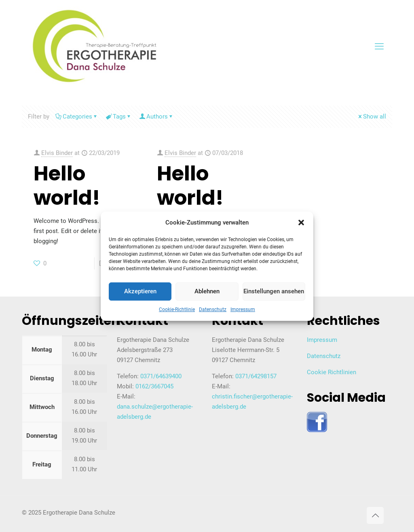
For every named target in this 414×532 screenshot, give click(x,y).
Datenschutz (213, 309)
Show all (372, 117)
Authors (156, 117)
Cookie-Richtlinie (177, 309)
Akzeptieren (140, 291)
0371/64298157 (256, 376)
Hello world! (67, 186)
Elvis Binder (57, 153)
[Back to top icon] (375, 515)
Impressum (243, 309)
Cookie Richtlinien (332, 372)
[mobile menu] (379, 47)
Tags (119, 117)
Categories (77, 117)
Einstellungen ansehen (274, 291)
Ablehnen (207, 291)
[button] (301, 223)
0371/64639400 (161, 376)
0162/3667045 (154, 386)
